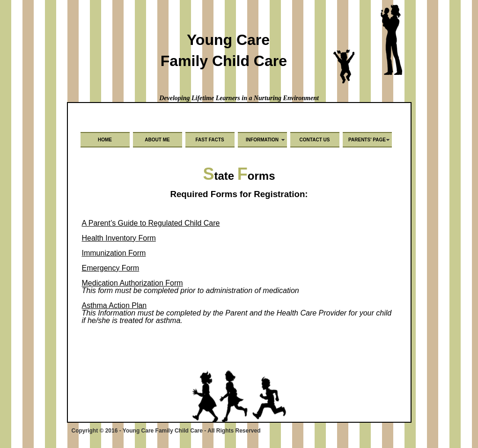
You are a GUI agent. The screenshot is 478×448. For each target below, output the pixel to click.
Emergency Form (111, 268)
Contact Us (315, 140)
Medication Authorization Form (132, 283)
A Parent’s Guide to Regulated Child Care (151, 223)
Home (105, 140)
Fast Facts (210, 140)
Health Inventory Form (119, 238)
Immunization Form (114, 253)
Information (262, 140)
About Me (157, 140)
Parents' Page (367, 140)
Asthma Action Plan (114, 305)
